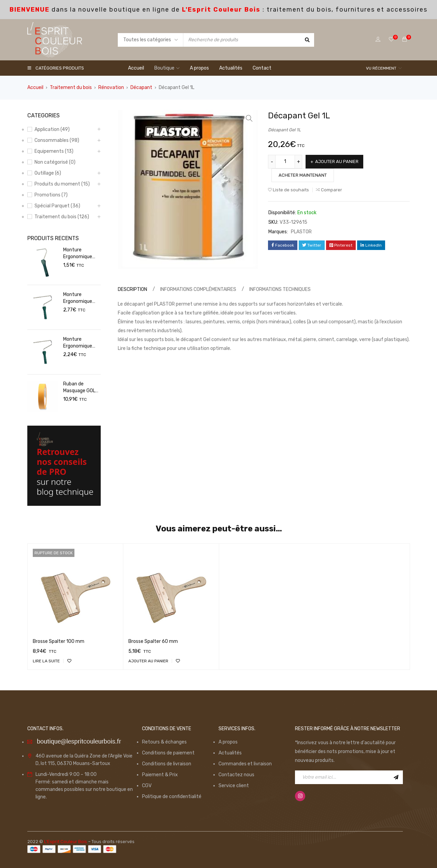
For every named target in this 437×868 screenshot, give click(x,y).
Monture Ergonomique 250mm (78, 298)
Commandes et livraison (245, 764)
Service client (234, 786)
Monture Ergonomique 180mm (78, 343)
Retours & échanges (164, 742)
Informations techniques (280, 289)
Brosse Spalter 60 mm (153, 641)
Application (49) (52, 129)
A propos (228, 742)
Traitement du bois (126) (62, 217)
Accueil (35, 87)
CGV (147, 786)
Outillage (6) (48, 173)
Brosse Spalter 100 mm (59, 641)
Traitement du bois (71, 87)
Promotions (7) (51, 195)
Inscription (396, 777)
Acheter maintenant (303, 175)
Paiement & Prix (160, 775)
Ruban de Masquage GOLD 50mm (81, 388)
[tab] (131, 290)
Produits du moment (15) (62, 184)
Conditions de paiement (168, 753)
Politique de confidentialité (172, 797)
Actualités (230, 753)
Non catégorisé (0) (55, 162)
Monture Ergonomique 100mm (78, 254)
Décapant (141, 87)
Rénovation (111, 87)
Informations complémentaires (198, 289)
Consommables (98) (57, 140)
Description (132, 289)
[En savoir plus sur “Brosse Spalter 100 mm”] (46, 661)
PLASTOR (301, 232)
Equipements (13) (54, 151)
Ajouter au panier (337, 161)
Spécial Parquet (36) (57, 206)
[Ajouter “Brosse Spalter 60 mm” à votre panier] (148, 661)
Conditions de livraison (167, 764)
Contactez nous (236, 775)
